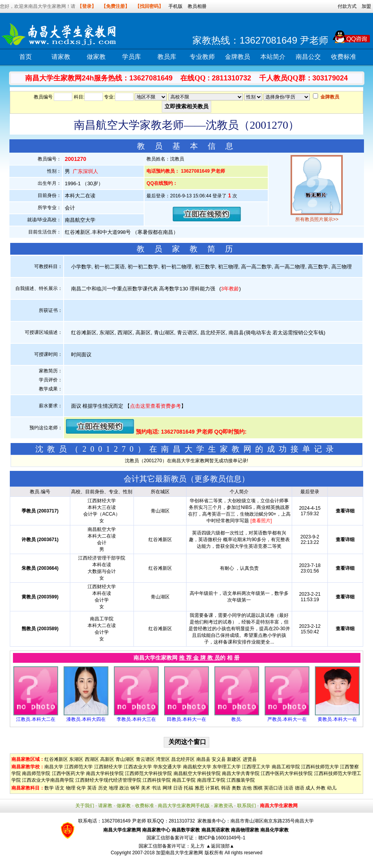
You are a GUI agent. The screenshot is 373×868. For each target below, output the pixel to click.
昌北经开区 (183, 759)
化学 (81, 788)
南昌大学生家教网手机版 (184, 806)
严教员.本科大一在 (287, 719)
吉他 (247, 788)
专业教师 (202, 57)
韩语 (226, 788)
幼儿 (332, 788)
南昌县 (203, 759)
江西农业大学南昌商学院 (48, 780)
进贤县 (250, 759)
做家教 (96, 57)
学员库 (132, 57)
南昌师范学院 (36, 773)
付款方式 (347, 6)
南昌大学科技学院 (105, 773)
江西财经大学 (108, 767)
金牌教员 (238, 57)
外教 (321, 788)
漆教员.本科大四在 (86, 719)
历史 (103, 788)
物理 (71, 788)
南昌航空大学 (197, 767)
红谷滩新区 (56, 759)
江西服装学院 (241, 780)
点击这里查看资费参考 (155, 406)
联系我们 (247, 806)
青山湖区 (125, 759)
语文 (60, 788)
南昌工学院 (184, 780)
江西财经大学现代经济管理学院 (108, 780)
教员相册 (197, 6)
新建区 (234, 759)
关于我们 (85, 806)
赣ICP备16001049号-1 (222, 838)
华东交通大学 (167, 767)
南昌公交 (308, 57)
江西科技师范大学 (320, 767)
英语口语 (273, 788)
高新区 (107, 759)
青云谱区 (145, 759)
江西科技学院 (157, 780)
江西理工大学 (256, 767)
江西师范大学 (79, 767)
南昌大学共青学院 (241, 773)
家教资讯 (223, 806)
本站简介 (273, 57)
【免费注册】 (115, 6)
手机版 (176, 6)
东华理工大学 (227, 767)
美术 (146, 788)
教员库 (167, 57)
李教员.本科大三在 (136, 719)
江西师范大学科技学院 (148, 773)
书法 (156, 788)
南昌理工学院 (211, 780)
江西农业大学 (138, 767)
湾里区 (163, 759)
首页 (26, 57)
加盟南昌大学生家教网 (179, 853)
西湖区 (92, 759)
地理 (113, 788)
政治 (124, 788)
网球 (167, 788)
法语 (289, 788)
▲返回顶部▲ (220, 846)
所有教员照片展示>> (317, 219)
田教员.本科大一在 (186, 719)
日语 (178, 788)
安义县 (219, 759)
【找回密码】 (149, 6)
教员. (237, 719)
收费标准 (344, 57)
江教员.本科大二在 (36, 719)
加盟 (366, 6)
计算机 (212, 788)
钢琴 (135, 788)
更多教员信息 (218, 479)
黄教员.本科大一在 (337, 719)
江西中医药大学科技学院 (287, 773)
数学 (49, 788)
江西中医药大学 (68, 773)
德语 (300, 788)
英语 (92, 788)
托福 (188, 788)
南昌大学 (54, 767)
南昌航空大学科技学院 (197, 773)
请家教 (61, 57)
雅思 (199, 788)
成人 (310, 788)
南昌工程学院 (286, 767)
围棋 (258, 788)
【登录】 (87, 6)
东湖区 (76, 759)
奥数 (236, 788)
